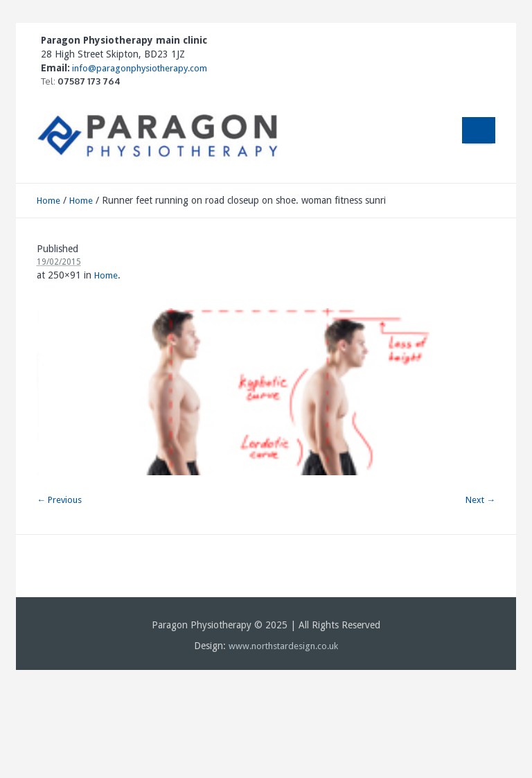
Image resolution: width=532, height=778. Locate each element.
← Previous (59, 500)
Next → (480, 500)
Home (48, 201)
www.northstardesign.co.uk (283, 646)
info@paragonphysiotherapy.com (139, 68)
